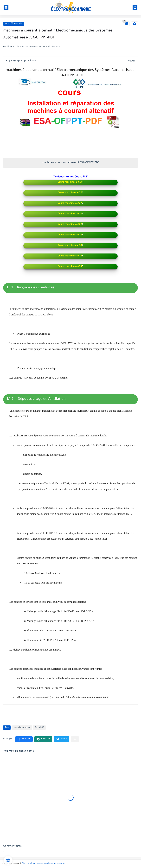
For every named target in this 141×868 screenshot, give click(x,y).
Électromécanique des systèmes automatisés (44, 864)
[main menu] (6, 8)
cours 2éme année (14, 24)
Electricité (39, 727)
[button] (24, 739)
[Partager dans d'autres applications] (75, 739)
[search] (135, 8)
